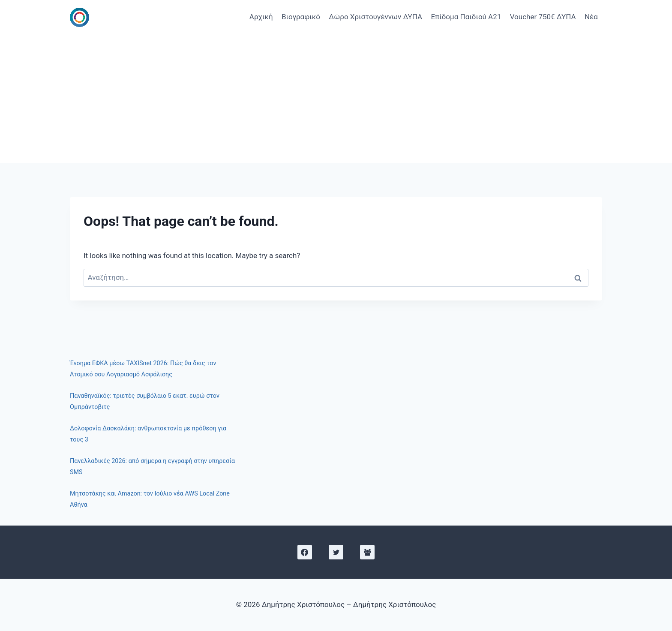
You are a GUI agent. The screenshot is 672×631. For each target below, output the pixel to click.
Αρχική (261, 17)
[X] (336, 552)
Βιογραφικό (301, 17)
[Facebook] (305, 552)
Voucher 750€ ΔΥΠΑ (543, 17)
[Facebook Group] (367, 552)
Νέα (591, 17)
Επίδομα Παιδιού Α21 (466, 17)
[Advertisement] (336, 99)
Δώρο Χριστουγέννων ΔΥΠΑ (375, 17)
